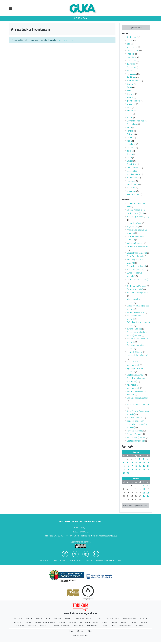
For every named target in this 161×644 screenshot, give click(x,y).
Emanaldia (131, 74)
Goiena (73, 622)
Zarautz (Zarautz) (134, 434)
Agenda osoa (136, 27)
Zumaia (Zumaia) (134, 329)
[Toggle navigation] (10, 8)
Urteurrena (131, 191)
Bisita (129, 91)
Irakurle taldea (133, 194)
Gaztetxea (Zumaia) (135, 312)
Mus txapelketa (133, 168)
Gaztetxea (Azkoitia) (136, 441)
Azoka (129, 71)
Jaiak (129, 107)
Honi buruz (45, 561)
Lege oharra (60, 561)
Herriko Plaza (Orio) (135, 213)
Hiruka (143, 622)
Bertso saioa (132, 178)
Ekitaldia (130, 134)
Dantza (130, 41)
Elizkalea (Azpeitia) (135, 418)
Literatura (131, 181)
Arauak (89, 561)
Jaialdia (130, 84)
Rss (119, 561)
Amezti (57, 619)
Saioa (129, 87)
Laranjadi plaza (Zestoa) (137, 355)
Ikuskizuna (131, 77)
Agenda (80, 18)
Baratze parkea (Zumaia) (138, 404)
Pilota (129, 127)
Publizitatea (76, 561)
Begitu (18, 622)
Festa (129, 158)
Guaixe (105, 622)
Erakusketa (132, 67)
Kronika (20, 626)
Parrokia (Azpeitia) (135, 431)
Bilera (129, 44)
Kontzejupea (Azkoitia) (137, 286)
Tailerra (130, 138)
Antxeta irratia (84, 619)
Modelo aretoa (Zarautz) (138, 246)
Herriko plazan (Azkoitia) (137, 279)
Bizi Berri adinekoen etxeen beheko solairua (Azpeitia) (137, 424)
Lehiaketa (131, 144)
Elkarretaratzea (133, 81)
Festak (130, 118)
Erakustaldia (132, 171)
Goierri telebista (89, 622)
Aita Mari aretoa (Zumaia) (138, 293)
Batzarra (130, 94)
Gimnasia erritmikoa (135, 121)
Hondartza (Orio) (134, 223)
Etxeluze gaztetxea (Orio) (138, 217)
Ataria (98, 619)
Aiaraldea (17, 619)
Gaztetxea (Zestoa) (135, 375)
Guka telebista (129, 622)
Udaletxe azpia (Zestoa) (137, 398)
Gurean (81, 631)
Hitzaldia (130, 54)
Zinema (130, 111)
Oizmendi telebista (60, 626)
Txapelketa (132, 61)
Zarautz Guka (108, 626)
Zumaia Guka (125, 626)
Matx (71, 631)
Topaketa (131, 148)
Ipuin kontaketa (133, 101)
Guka (115, 622)
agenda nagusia (66, 40)
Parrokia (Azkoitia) (135, 289)
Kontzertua (132, 37)
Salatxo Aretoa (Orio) (136, 210)
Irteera (130, 151)
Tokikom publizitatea (80, 635)
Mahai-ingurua (133, 51)
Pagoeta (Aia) (133, 227)
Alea (48, 619)
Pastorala (131, 188)
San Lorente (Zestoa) (136, 437)
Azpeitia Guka (112, 619)
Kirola (129, 141)
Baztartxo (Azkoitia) (135, 270)
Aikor (29, 619)
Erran (28, 622)
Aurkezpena (132, 47)
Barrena (144, 619)
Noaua (43, 626)
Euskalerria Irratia (45, 622)
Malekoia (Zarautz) (135, 243)
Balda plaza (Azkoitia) (136, 266)
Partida (130, 131)
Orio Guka (78, 626)
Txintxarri (92, 626)
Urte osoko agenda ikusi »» (135, 506)
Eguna (129, 114)
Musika (130, 161)
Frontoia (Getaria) (134, 352)
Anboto (68, 619)
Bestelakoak (132, 124)
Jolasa (130, 154)
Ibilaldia (130, 97)
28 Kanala (140, 626)
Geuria (62, 622)
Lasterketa (131, 57)
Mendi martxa (133, 184)
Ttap (90, 631)
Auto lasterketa (133, 174)
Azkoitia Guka (129, 619)
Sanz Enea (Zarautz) (136, 256)
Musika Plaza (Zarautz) (137, 253)
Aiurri (39, 619)
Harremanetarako (105, 561)
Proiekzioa (131, 164)
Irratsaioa (131, 104)
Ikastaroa (131, 64)
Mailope (32, 626)
